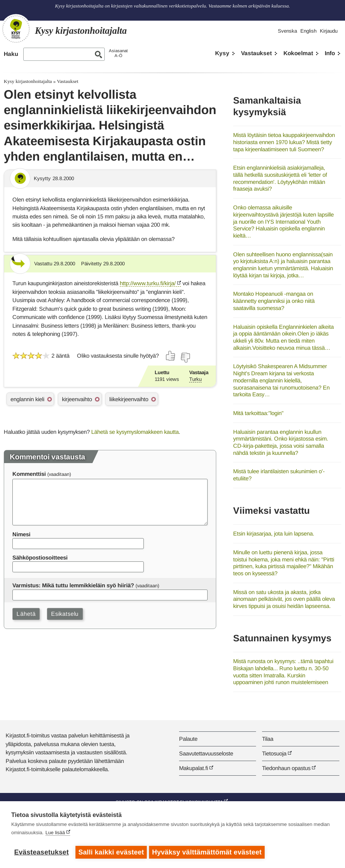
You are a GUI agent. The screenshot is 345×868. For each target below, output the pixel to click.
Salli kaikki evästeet (111, 852)
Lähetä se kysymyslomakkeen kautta (135, 432)
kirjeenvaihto (77, 399)
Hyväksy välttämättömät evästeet (208, 852)
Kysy (222, 53)
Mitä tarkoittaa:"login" (258, 413)
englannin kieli (27, 399)
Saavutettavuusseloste (206, 753)
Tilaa (268, 739)
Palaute (188, 739)
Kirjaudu (329, 31)
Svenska (287, 31)
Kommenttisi (29, 474)
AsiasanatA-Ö (118, 53)
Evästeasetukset (41, 852)
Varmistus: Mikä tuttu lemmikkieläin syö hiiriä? (73, 585)
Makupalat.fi (194, 768)
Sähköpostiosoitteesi (40, 557)
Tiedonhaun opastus (286, 768)
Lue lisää (55, 834)
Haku (11, 54)
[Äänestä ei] (185, 358)
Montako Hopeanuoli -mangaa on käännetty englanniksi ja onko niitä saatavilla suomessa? (274, 301)
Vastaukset (256, 53)
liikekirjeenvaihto (129, 399)
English (308, 31)
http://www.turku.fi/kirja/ (148, 283)
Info (330, 53)
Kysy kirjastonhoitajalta (28, 81)
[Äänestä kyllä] (171, 356)
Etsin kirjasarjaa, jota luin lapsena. (274, 533)
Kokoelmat (298, 53)
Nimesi (21, 534)
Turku (195, 379)
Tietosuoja (274, 753)
